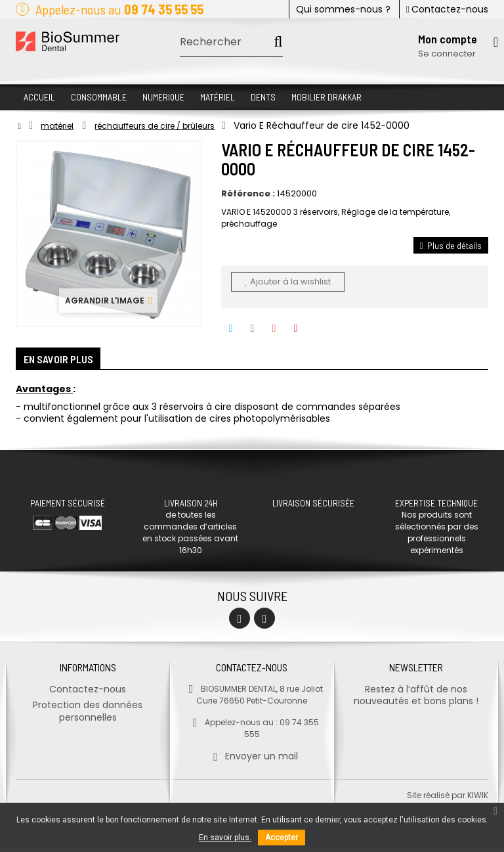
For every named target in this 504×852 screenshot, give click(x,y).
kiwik (478, 800)
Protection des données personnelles (88, 716)
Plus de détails (451, 245)
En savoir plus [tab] (65, 361)
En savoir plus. (225, 838)
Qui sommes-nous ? (343, 9)
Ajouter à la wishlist (287, 281)
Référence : (248, 194)
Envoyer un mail (252, 761)
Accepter (282, 838)
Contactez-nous (447, 9)
